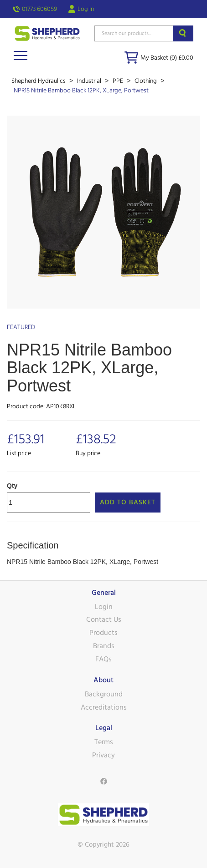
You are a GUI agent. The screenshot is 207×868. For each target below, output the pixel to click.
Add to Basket (128, 502)
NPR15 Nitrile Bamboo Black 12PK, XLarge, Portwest (81, 91)
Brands (104, 646)
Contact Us (104, 619)
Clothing (146, 81)
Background (104, 694)
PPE (119, 81)
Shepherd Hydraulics (39, 81)
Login (104, 607)
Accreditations (104, 707)
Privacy (103, 755)
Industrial (90, 81)
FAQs (103, 659)
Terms (104, 742)
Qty (12, 486)
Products (103, 633)
